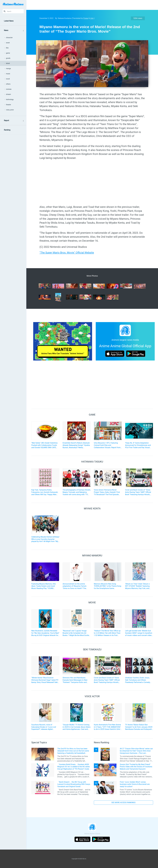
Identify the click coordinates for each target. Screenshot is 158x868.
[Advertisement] (91, 5)
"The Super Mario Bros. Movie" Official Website (67, 253)
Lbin (92, 18)
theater (8, 105)
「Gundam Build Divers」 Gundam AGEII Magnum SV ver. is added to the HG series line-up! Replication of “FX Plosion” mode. (74, 767)
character (9, 38)
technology (10, 99)
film (7, 48)
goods (8, 58)
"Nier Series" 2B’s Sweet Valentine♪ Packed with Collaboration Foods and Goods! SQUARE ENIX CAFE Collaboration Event (45, 445)
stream (8, 94)
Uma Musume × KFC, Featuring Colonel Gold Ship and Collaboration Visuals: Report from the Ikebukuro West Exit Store (107, 445)
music (8, 74)
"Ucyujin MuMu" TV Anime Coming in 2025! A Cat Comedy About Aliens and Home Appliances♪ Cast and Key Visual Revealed (77, 727)
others (8, 84)
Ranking (7, 130)
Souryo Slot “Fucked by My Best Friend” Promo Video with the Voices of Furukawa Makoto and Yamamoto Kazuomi (136, 767)
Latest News (9, 21)
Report (6, 120)
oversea (9, 89)
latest (8, 63)
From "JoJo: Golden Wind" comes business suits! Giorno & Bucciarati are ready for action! (135, 784)
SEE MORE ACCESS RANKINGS (123, 803)
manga (8, 69)
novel (8, 79)
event (8, 43)
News (6, 30)
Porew (86, 18)
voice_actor (10, 110)
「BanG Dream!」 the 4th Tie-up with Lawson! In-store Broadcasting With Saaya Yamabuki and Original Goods (74, 784)
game (8, 53)
